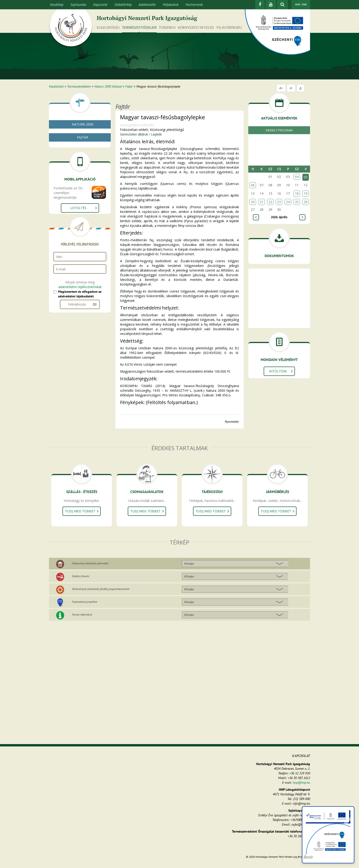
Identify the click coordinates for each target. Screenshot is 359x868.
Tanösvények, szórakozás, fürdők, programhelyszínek (101, 589)
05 (306, 177)
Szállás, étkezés (81, 576)
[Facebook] (260, 5)
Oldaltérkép (123, 5)
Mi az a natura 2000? (74, 134)
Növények (66, 178)
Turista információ (82, 614)
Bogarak (67, 223)
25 (297, 202)
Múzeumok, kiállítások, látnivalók (90, 563)
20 (253, 202)
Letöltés (78, 305)
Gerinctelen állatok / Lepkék (141, 134)
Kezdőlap (57, 5)
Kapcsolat (100, 5)
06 (253, 185)
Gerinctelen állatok (72, 183)
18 (297, 193)
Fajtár (129, 86)
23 (279, 202)
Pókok (65, 200)
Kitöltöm (278, 371)
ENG (304, 4)
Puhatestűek (70, 189)
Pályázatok (171, 5)
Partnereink (194, 5)
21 (262, 202)
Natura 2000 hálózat (108, 86)
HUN (297, 4)
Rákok (65, 195)
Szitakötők (68, 211)
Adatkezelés (147, 5)
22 (270, 202)
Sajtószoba (78, 5)
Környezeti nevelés (196, 28)
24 (288, 202)
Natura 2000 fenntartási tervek (81, 140)
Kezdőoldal (56, 86)
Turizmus (167, 28)
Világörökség (229, 28)
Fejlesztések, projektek (85, 602)
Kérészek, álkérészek (75, 206)
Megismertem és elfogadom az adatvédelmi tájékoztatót (80, 391)
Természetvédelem (139, 28)
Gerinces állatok (70, 239)
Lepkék (66, 228)
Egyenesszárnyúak (74, 217)
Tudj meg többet (80, 511)
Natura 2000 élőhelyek (75, 145)
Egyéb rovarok (71, 234)
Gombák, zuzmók (72, 172)
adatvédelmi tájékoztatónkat (80, 384)
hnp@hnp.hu (301, 783)
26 (306, 202)
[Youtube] (271, 5)
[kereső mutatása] (282, 5)
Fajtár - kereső (69, 151)
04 (297, 177)
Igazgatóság (108, 28)
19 (306, 193)
